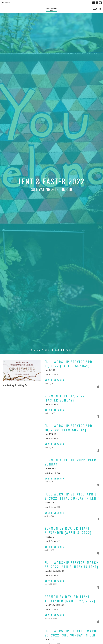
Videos (36, 350)
